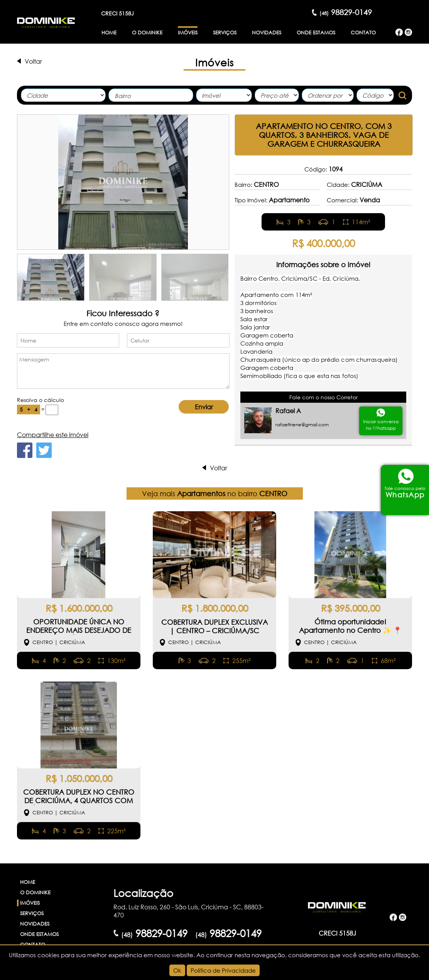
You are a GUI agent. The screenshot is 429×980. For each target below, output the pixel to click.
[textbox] (153, 96)
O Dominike (147, 33)
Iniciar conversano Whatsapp (381, 425)
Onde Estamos (316, 33)
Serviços (225, 33)
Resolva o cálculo (41, 400)
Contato (363, 33)
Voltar (33, 61)
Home (109, 33)
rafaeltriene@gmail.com (302, 425)
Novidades (267, 33)
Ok (177, 970)
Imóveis (188, 33)
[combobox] (151, 95)
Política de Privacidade (223, 970)
